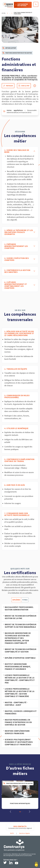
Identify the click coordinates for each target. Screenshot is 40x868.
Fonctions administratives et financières (23, 13)
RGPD (12, 833)
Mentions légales (25, 833)
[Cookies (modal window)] (36, 864)
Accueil (4, 13)
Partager (8, 86)
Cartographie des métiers (22, 5)
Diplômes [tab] (16, 600)
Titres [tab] (25, 600)
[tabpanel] (20, 676)
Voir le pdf (24, 86)
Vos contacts (20, 826)
